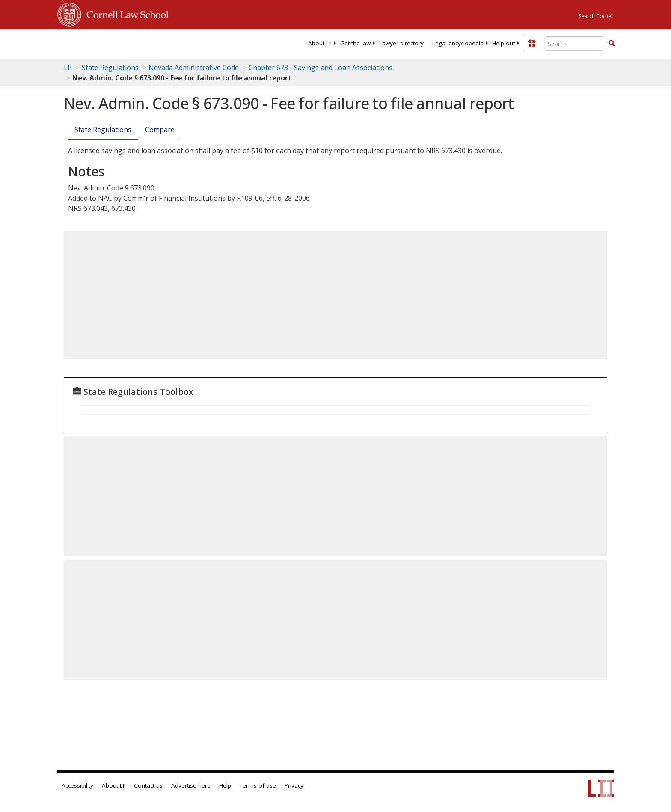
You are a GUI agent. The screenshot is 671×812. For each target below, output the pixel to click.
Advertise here (191, 785)
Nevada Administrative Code (194, 68)
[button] (612, 43)
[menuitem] (320, 43)
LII (68, 68)
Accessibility (77, 785)
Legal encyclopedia (458, 43)
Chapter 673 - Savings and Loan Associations (321, 68)
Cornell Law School (125, 13)
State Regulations (110, 68)
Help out (503, 43)
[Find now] (612, 44)
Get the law (355, 43)
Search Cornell (596, 16)
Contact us (148, 785)
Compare (160, 130)
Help (225, 785)
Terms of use (258, 785)
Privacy (294, 785)
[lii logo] (154, 43)
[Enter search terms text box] (574, 44)
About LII (320, 43)
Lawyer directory (401, 43)
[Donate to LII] (532, 43)
